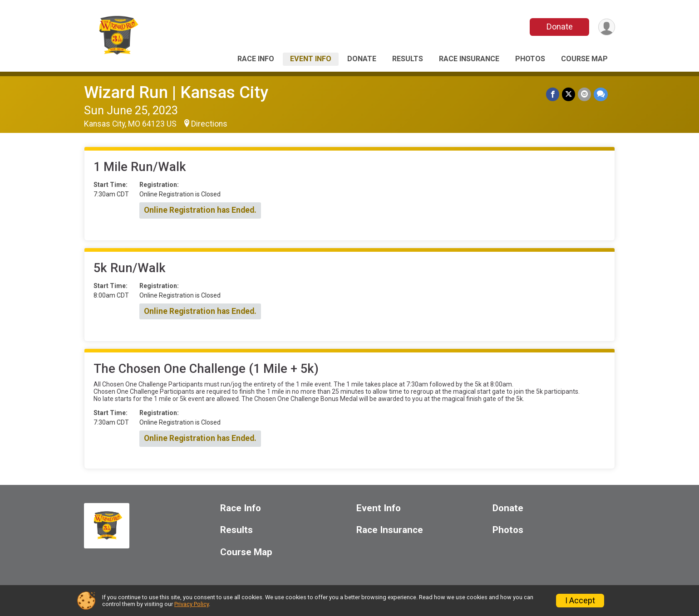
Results (408, 59)
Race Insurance (469, 59)
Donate (560, 27)
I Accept (580, 601)
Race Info (256, 59)
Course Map (584, 59)
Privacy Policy (192, 604)
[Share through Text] (601, 94)
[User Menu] (607, 27)
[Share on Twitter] (569, 94)
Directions (209, 124)
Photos (530, 59)
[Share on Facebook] (553, 94)
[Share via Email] (584, 94)
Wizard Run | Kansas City (176, 92)
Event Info (311, 59)
